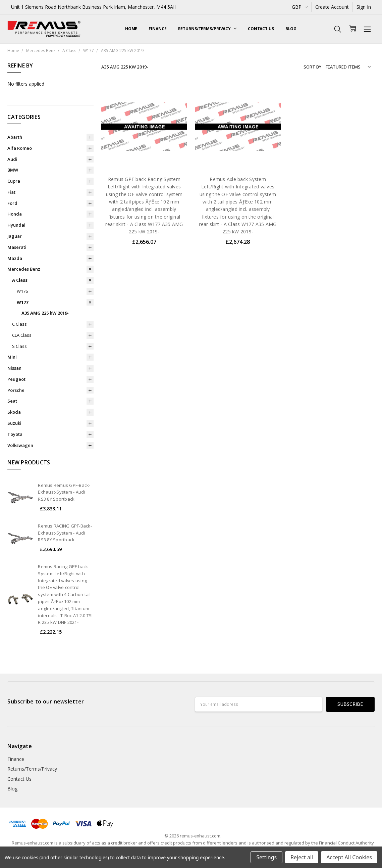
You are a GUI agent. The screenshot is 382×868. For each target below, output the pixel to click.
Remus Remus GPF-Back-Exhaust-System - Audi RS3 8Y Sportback (64, 492)
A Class (20, 280)
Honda (15, 214)
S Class (19, 346)
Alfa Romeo (20, 148)
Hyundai (16, 225)
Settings (266, 857)
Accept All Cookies (349, 857)
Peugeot (16, 379)
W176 (22, 291)
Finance (157, 29)
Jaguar (15, 236)
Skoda (14, 412)
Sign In (364, 7)
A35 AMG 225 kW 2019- (45, 313)
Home (131, 29)
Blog (291, 29)
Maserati (17, 247)
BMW (13, 170)
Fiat (11, 192)
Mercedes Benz (24, 269)
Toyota (15, 434)
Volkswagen (20, 445)
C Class (19, 324)
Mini (12, 357)
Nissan (14, 368)
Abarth (15, 137)
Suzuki (14, 423)
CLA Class (22, 335)
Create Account (332, 7)
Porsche (16, 390)
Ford (12, 203)
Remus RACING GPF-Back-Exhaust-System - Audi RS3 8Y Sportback (65, 533)
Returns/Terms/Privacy (207, 29)
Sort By (312, 67)
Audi (12, 159)
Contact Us (261, 29)
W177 (22, 302)
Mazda (15, 258)
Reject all (302, 857)
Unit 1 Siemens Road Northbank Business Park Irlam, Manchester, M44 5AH (94, 7)
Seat (12, 401)
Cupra (14, 181)
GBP (300, 7)
